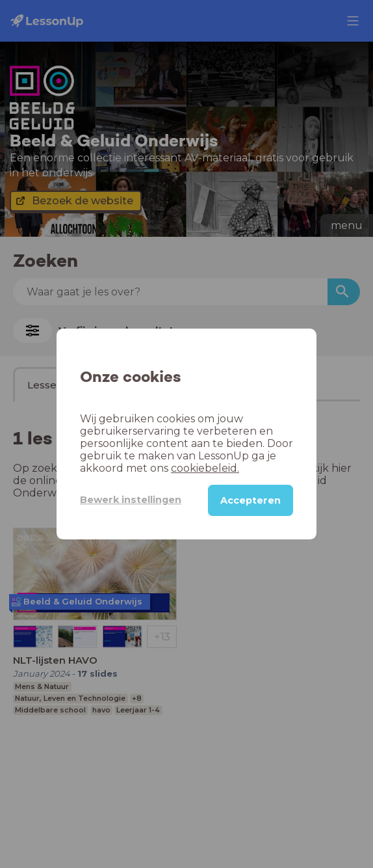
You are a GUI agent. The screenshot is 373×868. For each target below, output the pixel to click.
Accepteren (251, 500)
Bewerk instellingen (131, 500)
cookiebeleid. (205, 468)
